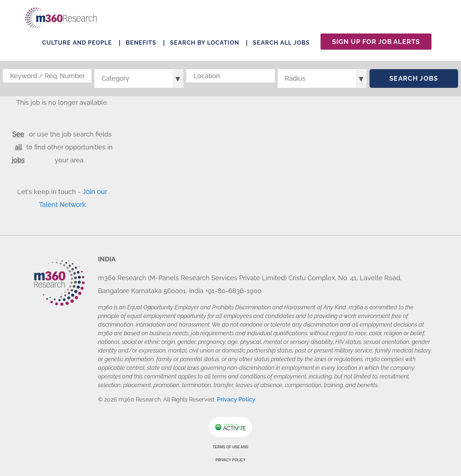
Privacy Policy (236, 399)
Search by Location (205, 43)
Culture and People (77, 43)
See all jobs (18, 147)
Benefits (141, 43)
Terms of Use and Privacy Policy (230, 453)
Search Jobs (414, 78)
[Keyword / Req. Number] (47, 76)
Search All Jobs (281, 43)
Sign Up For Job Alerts (376, 42)
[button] (269, 76)
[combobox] (230, 76)
